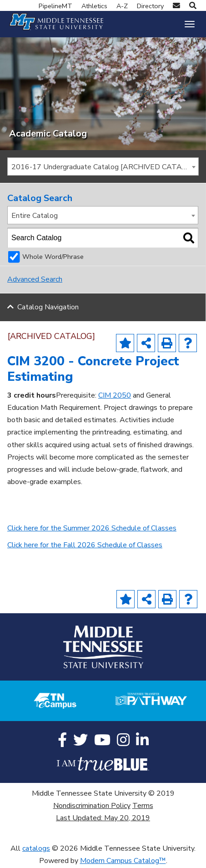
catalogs (36, 849)
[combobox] (103, 167)
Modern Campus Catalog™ (123, 862)
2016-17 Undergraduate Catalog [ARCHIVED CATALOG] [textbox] (105, 167)
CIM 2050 (115, 396)
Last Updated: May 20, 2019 (103, 819)
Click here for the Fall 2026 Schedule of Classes (85, 546)
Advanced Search (35, 280)
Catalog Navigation (48, 308)
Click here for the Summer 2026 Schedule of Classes (92, 529)
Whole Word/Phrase (53, 257)
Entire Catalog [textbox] (35, 216)
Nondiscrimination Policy (92, 806)
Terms (143, 806)
